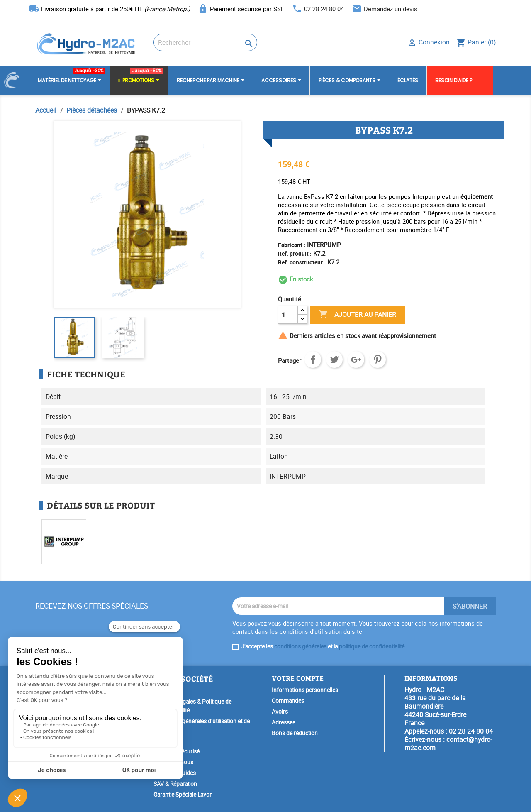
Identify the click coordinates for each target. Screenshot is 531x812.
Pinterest (378, 360)
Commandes (288, 701)
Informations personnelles (305, 690)
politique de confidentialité (372, 646)
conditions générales (300, 646)
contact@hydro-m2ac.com (448, 744)
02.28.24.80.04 (324, 9)
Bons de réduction (295, 733)
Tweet (334, 360)
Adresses (284, 722)
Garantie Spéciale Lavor (183, 795)
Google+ (356, 360)
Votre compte (298, 678)
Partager (313, 360)
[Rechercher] (205, 42)
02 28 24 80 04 (471, 731)
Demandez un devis (391, 9)
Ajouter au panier (357, 315)
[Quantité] (288, 315)
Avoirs (280, 712)
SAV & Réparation (175, 784)
